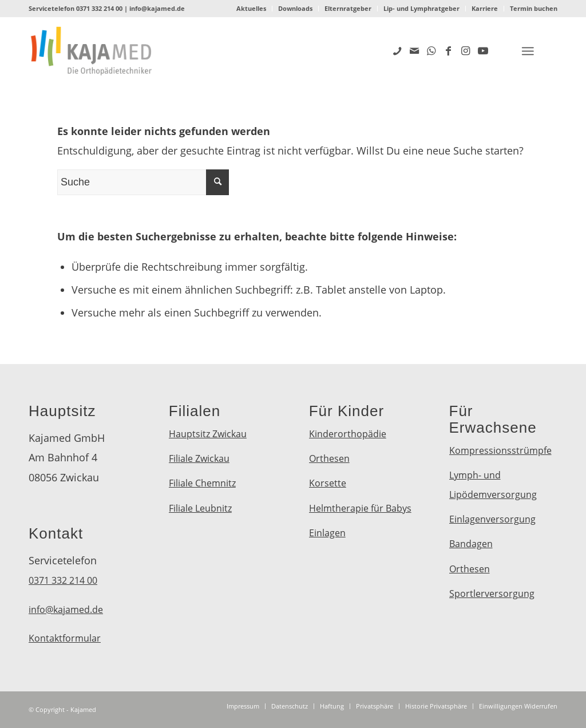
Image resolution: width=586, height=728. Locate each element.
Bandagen (471, 544)
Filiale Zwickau (199, 458)
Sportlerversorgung (492, 594)
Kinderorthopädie (348, 434)
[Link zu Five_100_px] (397, 50)
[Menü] (528, 51)
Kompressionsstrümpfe (500, 450)
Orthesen (329, 458)
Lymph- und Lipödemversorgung (493, 485)
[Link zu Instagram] (466, 50)
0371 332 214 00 (99, 8)
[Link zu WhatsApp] (431, 50)
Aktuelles (251, 8)
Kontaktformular (65, 638)
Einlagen (327, 533)
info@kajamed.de (157, 8)
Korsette (328, 483)
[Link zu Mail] (414, 50)
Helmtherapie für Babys (360, 508)
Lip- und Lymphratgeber (421, 8)
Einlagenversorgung (492, 519)
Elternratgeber (348, 8)
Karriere (485, 8)
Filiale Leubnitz (200, 508)
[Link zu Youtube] (483, 50)
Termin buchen (534, 8)
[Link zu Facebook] (449, 50)
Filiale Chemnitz (202, 483)
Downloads (295, 8)
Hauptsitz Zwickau (208, 434)
